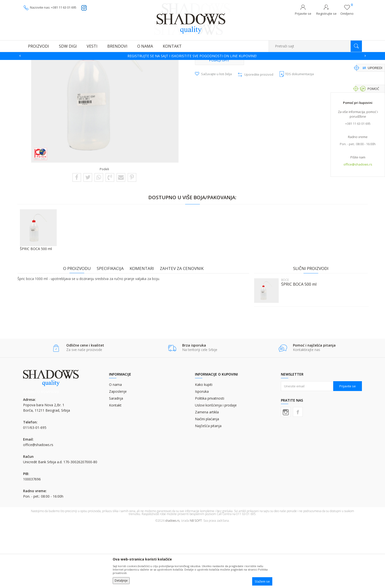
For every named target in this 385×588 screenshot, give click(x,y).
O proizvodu (79, 330)
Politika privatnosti (210, 460)
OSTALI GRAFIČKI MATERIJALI (77, 63)
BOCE (136, 63)
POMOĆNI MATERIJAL (114, 63)
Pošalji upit (220, 122)
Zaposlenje (118, 454)
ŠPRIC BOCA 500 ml (297, 346)
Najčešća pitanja (208, 488)
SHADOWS (30, 63)
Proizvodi (48, 63)
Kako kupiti (204, 447)
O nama (115, 447)
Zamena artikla (207, 474)
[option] (192, 56)
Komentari (144, 330)
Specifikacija (112, 330)
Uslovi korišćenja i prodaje (216, 467)
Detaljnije (121, 581)
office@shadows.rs (358, 165)
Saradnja (116, 460)
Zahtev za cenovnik (184, 330)
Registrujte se (326, 14)
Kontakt (115, 467)
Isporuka (202, 454)
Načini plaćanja (207, 481)
